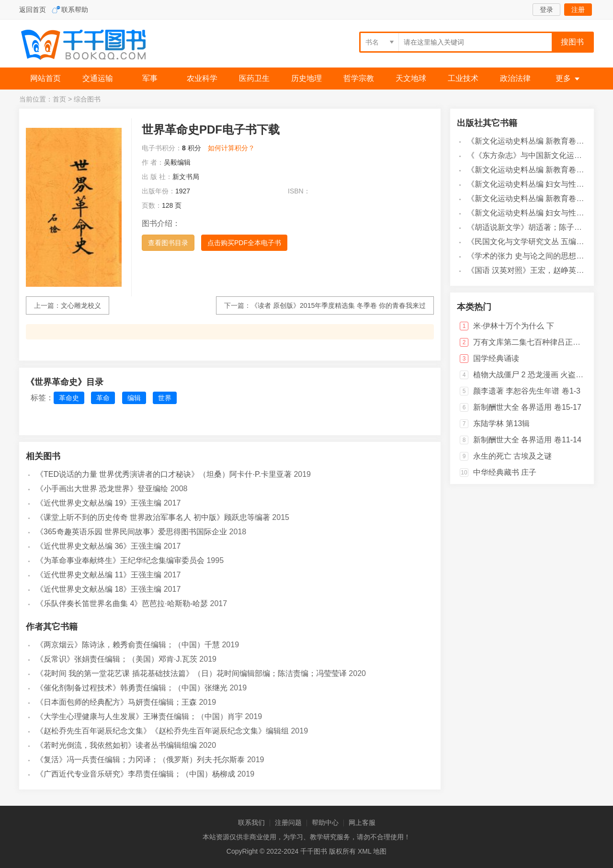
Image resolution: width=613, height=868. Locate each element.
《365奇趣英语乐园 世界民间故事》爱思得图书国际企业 (131, 532)
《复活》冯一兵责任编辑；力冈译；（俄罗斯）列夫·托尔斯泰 (140, 760)
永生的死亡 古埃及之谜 (512, 456)
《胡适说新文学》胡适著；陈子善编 (528, 227)
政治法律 (515, 78)
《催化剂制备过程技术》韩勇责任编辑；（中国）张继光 (132, 688)
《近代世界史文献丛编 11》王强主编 (99, 575)
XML (364, 851)
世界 (165, 398)
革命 (103, 398)
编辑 (134, 398)
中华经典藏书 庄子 (505, 472)
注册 (578, 10)
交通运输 (98, 78)
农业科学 (202, 78)
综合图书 (87, 99)
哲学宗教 (359, 78)
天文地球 (411, 78)
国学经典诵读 (496, 358)
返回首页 (33, 10)
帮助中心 (325, 823)
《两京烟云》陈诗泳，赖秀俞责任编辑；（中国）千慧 (128, 645)
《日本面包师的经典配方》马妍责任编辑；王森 (116, 702)
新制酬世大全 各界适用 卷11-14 (527, 440)
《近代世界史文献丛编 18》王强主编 (99, 589)
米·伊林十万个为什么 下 (514, 326)
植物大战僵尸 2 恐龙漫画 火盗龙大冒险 (540, 375)
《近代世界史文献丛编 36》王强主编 (99, 546)
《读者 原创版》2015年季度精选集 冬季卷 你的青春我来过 (338, 305)
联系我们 (251, 823)
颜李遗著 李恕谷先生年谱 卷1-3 (527, 391)
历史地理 (306, 78)
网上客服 (362, 823)
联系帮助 (75, 10)
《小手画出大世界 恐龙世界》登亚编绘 (102, 489)
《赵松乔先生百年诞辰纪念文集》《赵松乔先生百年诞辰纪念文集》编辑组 (162, 731)
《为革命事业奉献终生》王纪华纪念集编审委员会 (120, 560)
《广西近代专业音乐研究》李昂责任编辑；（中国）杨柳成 (136, 774)
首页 (59, 99)
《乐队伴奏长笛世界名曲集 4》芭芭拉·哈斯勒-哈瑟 (122, 603)
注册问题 (288, 823)
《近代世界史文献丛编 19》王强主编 (99, 503)
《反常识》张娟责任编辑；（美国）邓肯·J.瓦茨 (117, 659)
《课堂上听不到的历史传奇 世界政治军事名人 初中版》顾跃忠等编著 (153, 517)
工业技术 (463, 78)
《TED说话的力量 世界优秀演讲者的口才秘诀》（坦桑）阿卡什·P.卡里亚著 (164, 474)
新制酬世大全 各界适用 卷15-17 (527, 407)
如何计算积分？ (231, 148)
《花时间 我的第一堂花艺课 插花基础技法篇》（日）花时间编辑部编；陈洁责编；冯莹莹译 (191, 673)
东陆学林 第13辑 (501, 423)
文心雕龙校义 (81, 305)
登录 (546, 10)
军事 (150, 78)
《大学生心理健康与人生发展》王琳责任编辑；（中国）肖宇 (139, 716)
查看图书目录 (168, 243)
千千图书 (91, 46)
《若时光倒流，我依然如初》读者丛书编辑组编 (116, 745)
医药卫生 (254, 78)
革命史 (69, 398)
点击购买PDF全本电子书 (244, 243)
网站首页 (45, 78)
